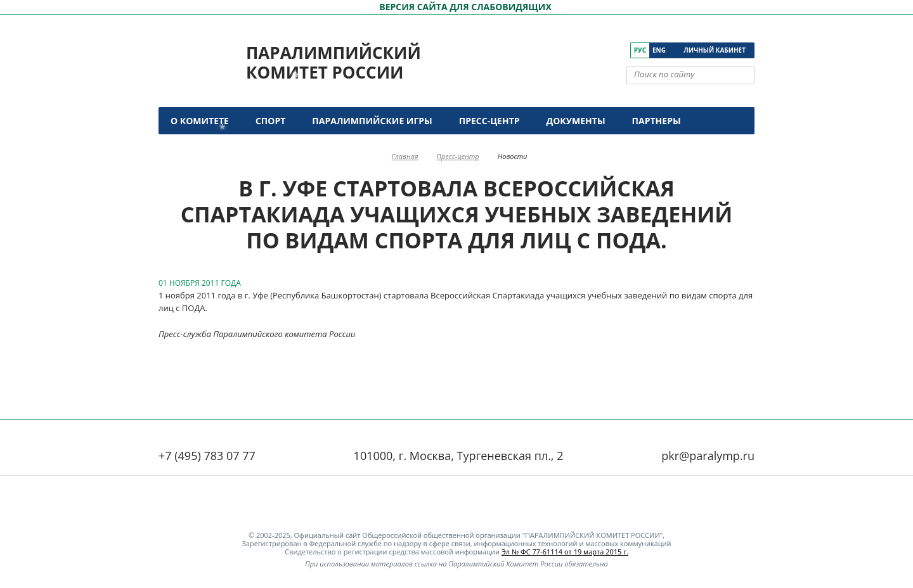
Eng (659, 50)
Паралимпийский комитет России (333, 62)
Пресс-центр (489, 121)
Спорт (270, 121)
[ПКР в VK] (568, 50)
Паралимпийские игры (372, 121)
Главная (405, 156)
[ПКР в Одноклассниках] (603, 50)
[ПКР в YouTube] (586, 50)
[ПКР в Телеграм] (621, 50)
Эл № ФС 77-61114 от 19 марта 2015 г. (565, 552)
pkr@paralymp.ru (708, 456)
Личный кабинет (715, 50)
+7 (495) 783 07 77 (207, 456)
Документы (576, 121)
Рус (640, 50)
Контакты (198, 148)
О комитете (200, 121)
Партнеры (657, 121)
